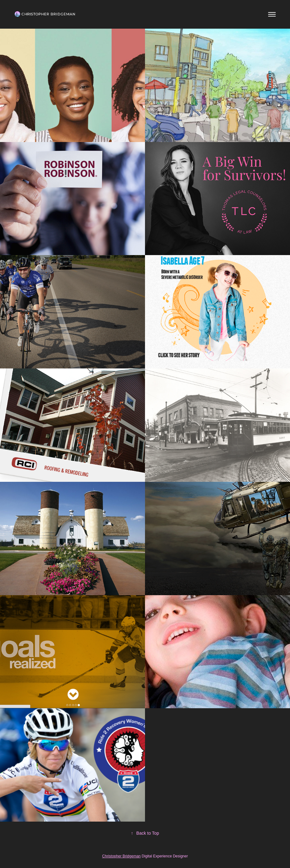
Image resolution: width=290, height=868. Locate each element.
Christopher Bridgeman (121, 856)
